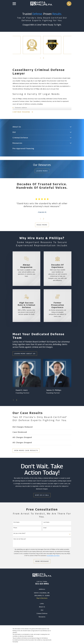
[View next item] (44, 58)
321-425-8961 (42, 584)
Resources (42, 617)
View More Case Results (26, 451)
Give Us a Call (42, 495)
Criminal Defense (42, 614)
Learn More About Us (25, 354)
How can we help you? (20, 539)
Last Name (46, 522)
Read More (42, 225)
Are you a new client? (19, 534)
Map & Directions (42, 598)
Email (45, 528)
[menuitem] (41, 127)
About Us (42, 607)
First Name (16, 522)
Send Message (42, 562)
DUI (42, 610)
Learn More (42, 171)
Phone (15, 528)
